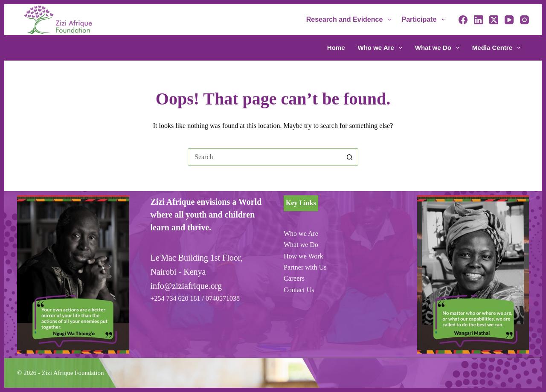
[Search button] (350, 157)
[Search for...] (264, 157)
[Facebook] (463, 20)
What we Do (439, 48)
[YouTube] (509, 20)
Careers (294, 278)
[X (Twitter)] (494, 20)
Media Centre (496, 48)
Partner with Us (305, 267)
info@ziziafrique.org (186, 286)
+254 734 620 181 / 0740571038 (195, 298)
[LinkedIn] (478, 20)
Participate (425, 20)
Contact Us (299, 290)
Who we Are (382, 48)
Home (336, 48)
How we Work (303, 256)
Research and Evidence (350, 20)
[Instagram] (524, 20)
